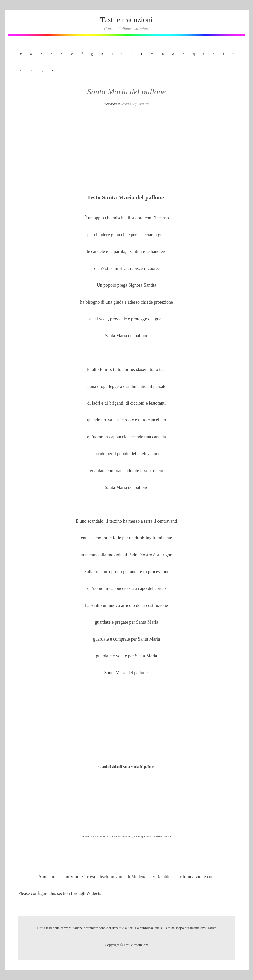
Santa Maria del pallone (127, 92)
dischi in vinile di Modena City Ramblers (137, 877)
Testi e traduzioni (127, 19)
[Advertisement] (127, 151)
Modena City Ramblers (135, 104)
